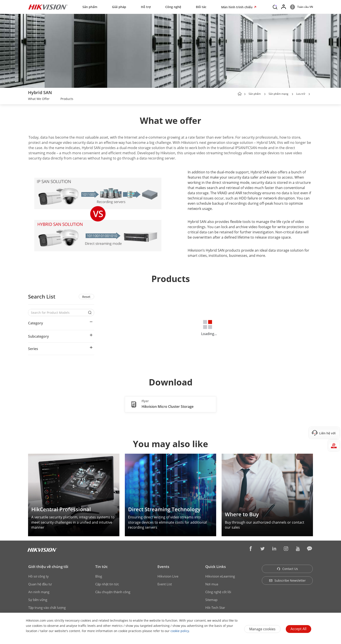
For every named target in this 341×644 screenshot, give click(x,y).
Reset (86, 297)
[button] (265, 94)
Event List (165, 584)
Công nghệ (173, 7)
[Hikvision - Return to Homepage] (48, 7)
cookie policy (180, 631)
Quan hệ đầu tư (40, 584)
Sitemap (211, 600)
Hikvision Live (168, 576)
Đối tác (201, 7)
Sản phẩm (90, 7)
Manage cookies (262, 629)
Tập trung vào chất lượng (47, 607)
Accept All (298, 629)
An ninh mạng (39, 592)
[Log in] (284, 7)
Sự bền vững (38, 600)
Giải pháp (119, 7)
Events (163, 567)
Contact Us (287, 569)
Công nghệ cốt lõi (218, 592)
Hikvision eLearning (220, 576)
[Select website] (301, 7)
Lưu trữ (301, 94)
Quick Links (216, 567)
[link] (39, 99)
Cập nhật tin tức (107, 584)
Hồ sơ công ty (38, 576)
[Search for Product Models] (58, 313)
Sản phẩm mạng (278, 94)
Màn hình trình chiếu (237, 7)
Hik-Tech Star (215, 607)
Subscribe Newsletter (287, 580)
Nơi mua (212, 584)
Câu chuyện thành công (113, 592)
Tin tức (101, 567)
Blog (99, 576)
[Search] (275, 7)
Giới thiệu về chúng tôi (48, 567)
